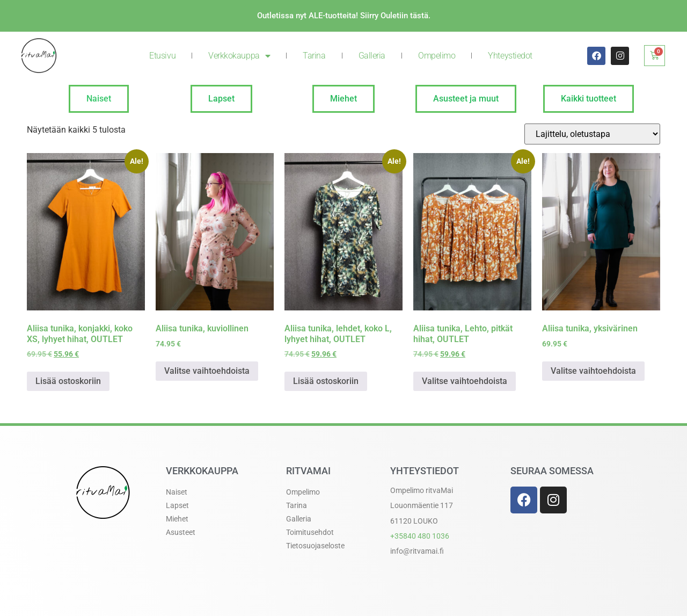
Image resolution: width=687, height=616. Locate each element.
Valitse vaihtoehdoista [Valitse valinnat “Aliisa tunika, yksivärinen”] (593, 371)
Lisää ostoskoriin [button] (68, 381)
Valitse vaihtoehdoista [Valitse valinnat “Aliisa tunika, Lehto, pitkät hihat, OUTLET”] (465, 381)
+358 (420, 536)
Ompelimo (437, 56)
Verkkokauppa (239, 56)
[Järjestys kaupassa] (592, 134)
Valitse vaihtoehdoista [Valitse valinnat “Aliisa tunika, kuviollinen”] (207, 371)
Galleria (372, 56)
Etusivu (162, 56)
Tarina (314, 56)
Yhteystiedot (510, 56)
